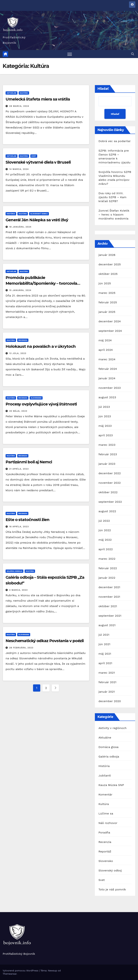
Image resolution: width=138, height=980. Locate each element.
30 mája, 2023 (18, 411)
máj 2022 (105, 540)
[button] (133, 54)
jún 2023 (105, 416)
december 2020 (110, 701)
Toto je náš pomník (112, 889)
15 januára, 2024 (20, 290)
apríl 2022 (106, 549)
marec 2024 (107, 359)
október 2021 (108, 606)
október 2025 (108, 274)
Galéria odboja (14, 571)
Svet (34, 156)
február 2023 (108, 454)
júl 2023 (104, 407)
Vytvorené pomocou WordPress (21, 971)
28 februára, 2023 (21, 648)
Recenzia (23, 340)
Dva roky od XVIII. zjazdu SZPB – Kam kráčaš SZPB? (112, 197)
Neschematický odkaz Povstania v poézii (45, 641)
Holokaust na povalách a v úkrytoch (41, 347)
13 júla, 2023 (18, 353)
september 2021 (110, 616)
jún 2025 (105, 283)
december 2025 (110, 264)
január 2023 (107, 464)
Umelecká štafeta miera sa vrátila (38, 99)
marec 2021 (107, 673)
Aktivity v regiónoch (112, 728)
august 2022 (107, 511)
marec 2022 (107, 559)
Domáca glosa (108, 747)
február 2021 (107, 682)
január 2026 (107, 255)
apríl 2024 (106, 350)
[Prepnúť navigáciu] (70, 54)
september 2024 (110, 331)
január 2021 (107, 692)
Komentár (105, 794)
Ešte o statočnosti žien (27, 520)
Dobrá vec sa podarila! (115, 141)
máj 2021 (105, 654)
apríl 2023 (106, 435)
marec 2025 (107, 293)
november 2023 (110, 388)
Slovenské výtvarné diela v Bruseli (38, 162)
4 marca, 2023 (18, 590)
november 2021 (109, 597)
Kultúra (24, 93)
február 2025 (108, 302)
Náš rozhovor (108, 823)
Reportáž (105, 851)
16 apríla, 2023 (19, 527)
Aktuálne (11, 93)
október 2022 (108, 492)
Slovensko (36, 398)
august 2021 (107, 625)
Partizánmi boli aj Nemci (29, 462)
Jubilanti (105, 775)
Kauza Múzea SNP (111, 785)
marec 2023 (107, 445)
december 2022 (110, 473)
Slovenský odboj (39, 214)
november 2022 (110, 483)
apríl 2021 (105, 663)
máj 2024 (105, 340)
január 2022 (107, 578)
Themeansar (10, 974)
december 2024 (110, 321)
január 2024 (107, 378)
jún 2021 (104, 644)
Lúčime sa (106, 813)
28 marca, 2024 (19, 106)
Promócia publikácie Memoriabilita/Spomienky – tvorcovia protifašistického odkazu (41, 283)
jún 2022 (105, 530)
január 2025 (107, 312)
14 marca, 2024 (19, 169)
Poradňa (104, 832)
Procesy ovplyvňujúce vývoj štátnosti (41, 404)
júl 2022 (104, 521)
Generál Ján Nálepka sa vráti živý (37, 220)
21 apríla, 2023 (19, 469)
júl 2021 (104, 635)
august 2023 (107, 397)
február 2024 (108, 369)
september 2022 (110, 502)
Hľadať (103, 89)
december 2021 (109, 587)
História (11, 214)
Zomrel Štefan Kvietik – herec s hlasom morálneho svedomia (114, 215)
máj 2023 (105, 426)
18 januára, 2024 (20, 227)
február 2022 (108, 568)
